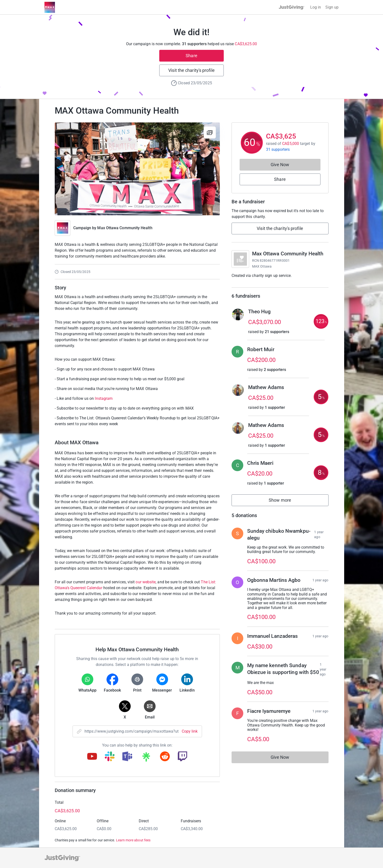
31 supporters (278, 149)
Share (191, 56)
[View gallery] (210, 132)
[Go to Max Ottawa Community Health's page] (240, 259)
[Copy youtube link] (92, 757)
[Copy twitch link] (182, 757)
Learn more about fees (133, 840)
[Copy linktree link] (146, 758)
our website (146, 582)
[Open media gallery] (137, 169)
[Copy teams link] (127, 757)
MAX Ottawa (262, 266)
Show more (285, 501)
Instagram (104, 398)
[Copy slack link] (110, 757)
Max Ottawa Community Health (125, 228)
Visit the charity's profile (191, 70)
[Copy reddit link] (165, 757)
